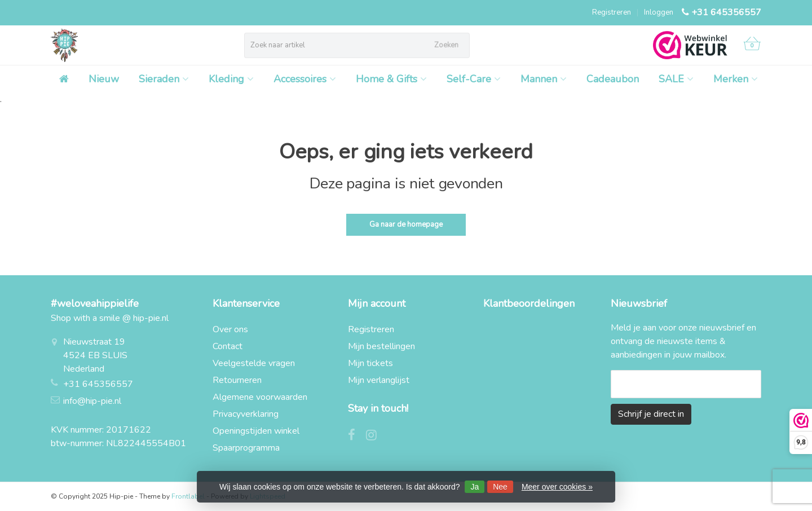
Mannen (544, 79)
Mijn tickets (370, 363)
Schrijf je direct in (651, 414)
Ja (475, 487)
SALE (676, 79)
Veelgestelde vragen (254, 363)
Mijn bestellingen (381, 346)
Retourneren (237, 380)
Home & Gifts (391, 79)
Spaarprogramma (246, 448)
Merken (736, 79)
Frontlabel (188, 496)
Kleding (231, 79)
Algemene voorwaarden (260, 397)
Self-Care (474, 79)
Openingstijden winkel (256, 431)
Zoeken (446, 45)
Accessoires (305, 79)
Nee (500, 487)
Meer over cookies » (557, 487)
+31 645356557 (726, 12)
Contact (228, 346)
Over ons (230, 329)
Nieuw (104, 79)
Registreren (612, 12)
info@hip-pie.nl (92, 401)
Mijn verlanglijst (379, 380)
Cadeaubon (613, 79)
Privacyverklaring (246, 414)
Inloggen (659, 12)
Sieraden (164, 79)
